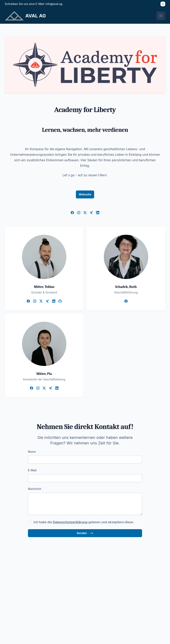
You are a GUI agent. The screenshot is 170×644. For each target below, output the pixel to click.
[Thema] (163, 4)
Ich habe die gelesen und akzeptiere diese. (84, 522)
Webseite (85, 194)
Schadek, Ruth (126, 287)
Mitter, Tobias (44, 287)
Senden (85, 533)
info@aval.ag (54, 4)
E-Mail (32, 470)
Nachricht (34, 489)
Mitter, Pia (44, 374)
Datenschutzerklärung (70, 522)
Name (32, 452)
